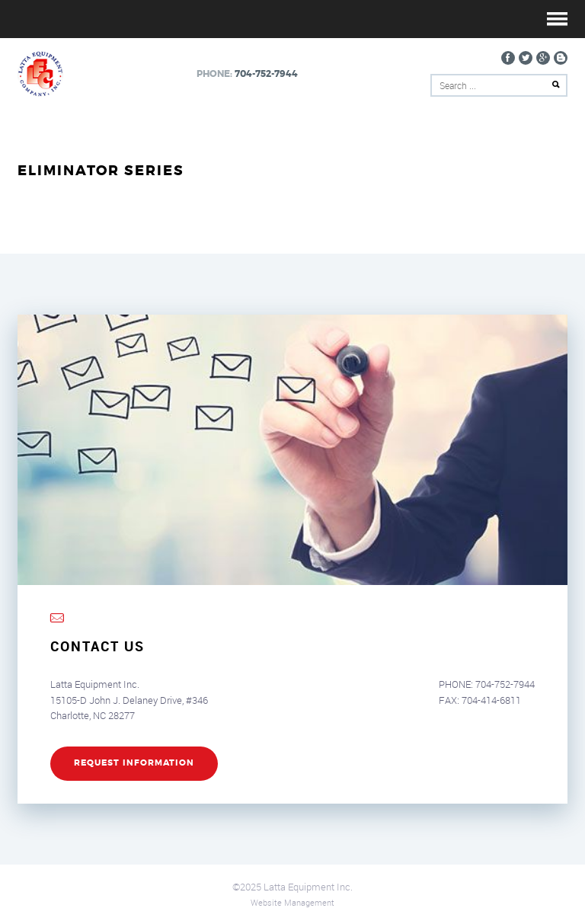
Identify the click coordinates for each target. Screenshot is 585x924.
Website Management (292, 902)
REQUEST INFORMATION (134, 763)
